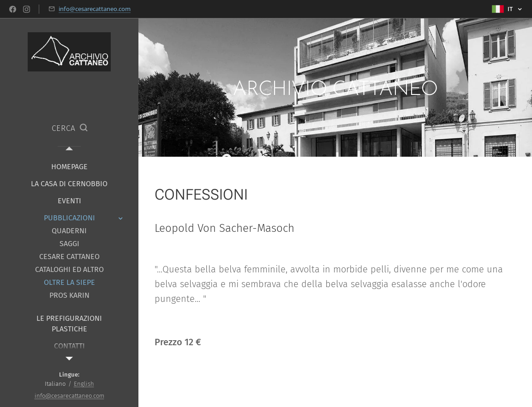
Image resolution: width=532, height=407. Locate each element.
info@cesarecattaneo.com (95, 9)
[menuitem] (69, 167)
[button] (69, 129)
